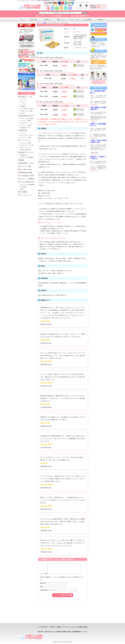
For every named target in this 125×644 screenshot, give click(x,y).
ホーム (23, 20)
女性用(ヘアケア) (26, 128)
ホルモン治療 (27, 182)
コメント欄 (62, 576)
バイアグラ (24, 100)
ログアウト (85, 632)
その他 (23, 113)
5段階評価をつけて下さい (59, 592)
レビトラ (23, 102)
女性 (27, 111)
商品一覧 (47, 632)
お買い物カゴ (41, 632)
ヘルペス (23, 133)
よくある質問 (87, 20)
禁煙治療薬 (27, 163)
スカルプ (27, 123)
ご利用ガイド (47, 20)
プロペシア (27, 118)
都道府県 (54, 585)
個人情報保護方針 (76, 632)
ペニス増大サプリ (27, 109)
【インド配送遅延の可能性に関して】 (98, 92)
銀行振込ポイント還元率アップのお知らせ (98, 158)
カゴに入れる (80, 65)
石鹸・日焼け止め (26, 150)
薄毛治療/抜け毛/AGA (27, 116)
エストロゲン (28, 185)
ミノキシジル (26, 121)
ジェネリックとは (74, 20)
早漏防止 (23, 106)
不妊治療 (23, 187)
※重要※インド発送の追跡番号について (98, 125)
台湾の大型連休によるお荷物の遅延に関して (98, 108)
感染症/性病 (24, 130)
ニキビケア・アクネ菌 (27, 145)
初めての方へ (34, 20)
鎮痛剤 (26, 173)
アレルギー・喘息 (26, 166)
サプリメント (26, 125)
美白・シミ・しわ (26, 147)
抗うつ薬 (26, 169)
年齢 (53, 589)
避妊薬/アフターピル (26, 152)
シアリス (23, 104)
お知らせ (53, 632)
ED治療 (26, 97)
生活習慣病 (24, 192)
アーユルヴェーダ (26, 195)
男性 (22, 189)
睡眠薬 (22, 160)
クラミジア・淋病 (26, 137)
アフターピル (27, 157)
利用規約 (59, 632)
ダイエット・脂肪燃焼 (27, 179)
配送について (61, 20)
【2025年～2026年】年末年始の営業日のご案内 (98, 141)
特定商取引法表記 (66, 632)
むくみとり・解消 (26, 143)
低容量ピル (24, 155)
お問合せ (101, 20)
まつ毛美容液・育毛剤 (27, 176)
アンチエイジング (26, 140)
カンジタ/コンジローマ (27, 135)
